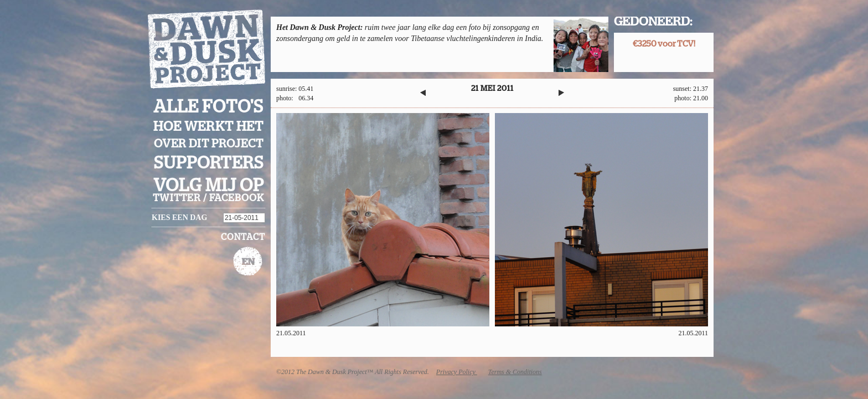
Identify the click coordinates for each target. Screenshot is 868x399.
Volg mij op (209, 186)
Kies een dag (179, 218)
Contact (243, 237)
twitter (177, 198)
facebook (237, 198)
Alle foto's (208, 107)
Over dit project (209, 144)
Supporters (209, 163)
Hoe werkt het (208, 127)
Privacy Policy (457, 372)
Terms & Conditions (515, 372)
